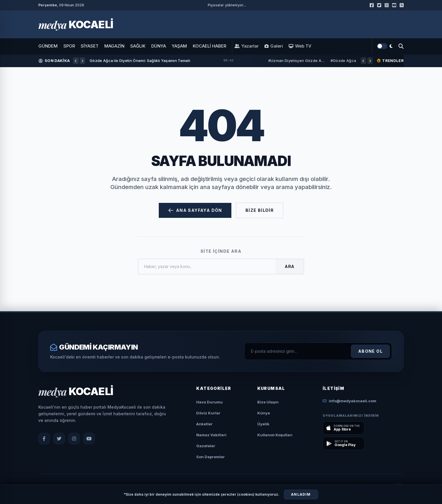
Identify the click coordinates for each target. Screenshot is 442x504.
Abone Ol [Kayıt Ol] (370, 351)
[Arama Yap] (401, 46)
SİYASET (90, 46)
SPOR (69, 46)
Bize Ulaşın (268, 402)
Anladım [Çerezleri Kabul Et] (301, 494)
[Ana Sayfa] (76, 24)
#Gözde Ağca (343, 61)
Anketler (204, 424)
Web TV (300, 46)
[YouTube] (89, 439)
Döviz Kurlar (208, 413)
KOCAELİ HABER (209, 46)
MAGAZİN (114, 46)
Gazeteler (206, 446)
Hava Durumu (209, 402)
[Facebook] (44, 439)
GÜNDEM (48, 46)
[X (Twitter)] (59, 439)
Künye (264, 413)
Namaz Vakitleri (211, 435)
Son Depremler (210, 457)
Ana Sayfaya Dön (195, 210)
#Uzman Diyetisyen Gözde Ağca (297, 61)
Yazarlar (247, 46)
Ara (290, 266)
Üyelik (263, 424)
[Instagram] (74, 439)
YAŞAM (179, 46)
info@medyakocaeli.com (350, 401)
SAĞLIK (138, 46)
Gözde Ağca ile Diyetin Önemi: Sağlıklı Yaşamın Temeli (140, 61)
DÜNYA (159, 46)
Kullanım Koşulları (275, 435)
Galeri (274, 46)
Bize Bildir (260, 210)
